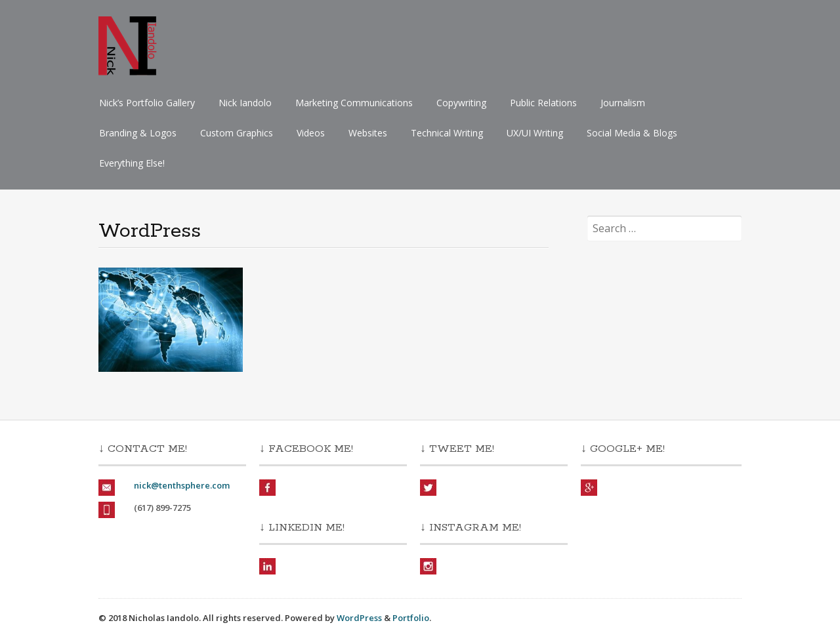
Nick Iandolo (245, 103)
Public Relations (543, 103)
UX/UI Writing (535, 133)
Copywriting (461, 103)
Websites (368, 133)
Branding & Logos (138, 133)
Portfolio (411, 618)
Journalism (623, 103)
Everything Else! (132, 163)
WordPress (359, 618)
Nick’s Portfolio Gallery (147, 103)
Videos (311, 133)
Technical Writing (447, 133)
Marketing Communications (354, 103)
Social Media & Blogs (632, 133)
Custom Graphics (237, 133)
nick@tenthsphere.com (182, 485)
